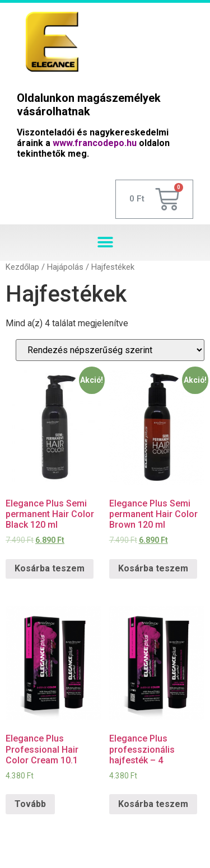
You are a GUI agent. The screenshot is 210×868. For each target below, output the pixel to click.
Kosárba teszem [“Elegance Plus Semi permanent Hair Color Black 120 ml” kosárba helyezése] (50, 568)
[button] (105, 243)
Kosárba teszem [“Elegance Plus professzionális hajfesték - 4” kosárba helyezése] (153, 804)
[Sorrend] (110, 350)
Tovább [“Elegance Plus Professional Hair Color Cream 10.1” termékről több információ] (30, 804)
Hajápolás (65, 267)
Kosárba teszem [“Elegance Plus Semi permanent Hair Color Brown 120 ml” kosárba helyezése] (153, 568)
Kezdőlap (22, 267)
